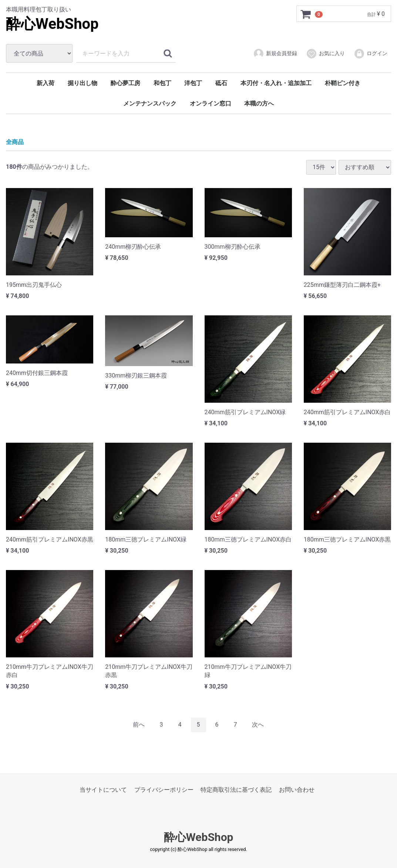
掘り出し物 (83, 83)
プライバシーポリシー (164, 789)
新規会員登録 (275, 54)
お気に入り (325, 54)
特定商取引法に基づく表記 (236, 789)
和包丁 (162, 83)
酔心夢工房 (125, 83)
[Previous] (139, 725)
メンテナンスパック (150, 103)
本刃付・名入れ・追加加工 (276, 83)
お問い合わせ (297, 789)
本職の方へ (259, 103)
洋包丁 (193, 83)
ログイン (371, 54)
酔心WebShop (52, 24)
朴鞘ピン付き (343, 83)
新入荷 (46, 83)
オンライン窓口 (211, 103)
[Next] (258, 725)
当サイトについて (103, 789)
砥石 (221, 83)
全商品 (15, 142)
